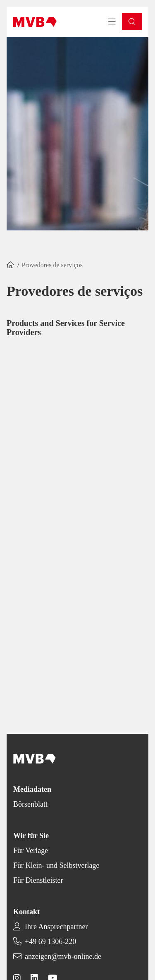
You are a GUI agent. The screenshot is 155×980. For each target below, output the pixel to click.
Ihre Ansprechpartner (56, 927)
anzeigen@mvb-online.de (63, 956)
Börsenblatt (30, 804)
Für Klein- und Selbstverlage (56, 865)
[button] (132, 22)
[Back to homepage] (35, 22)
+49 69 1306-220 (50, 942)
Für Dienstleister (38, 880)
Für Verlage (31, 851)
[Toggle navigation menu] (112, 22)
